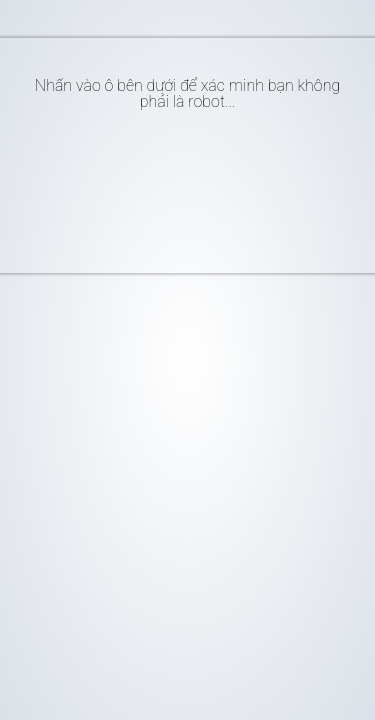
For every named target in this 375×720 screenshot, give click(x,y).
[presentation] (198, 184)
